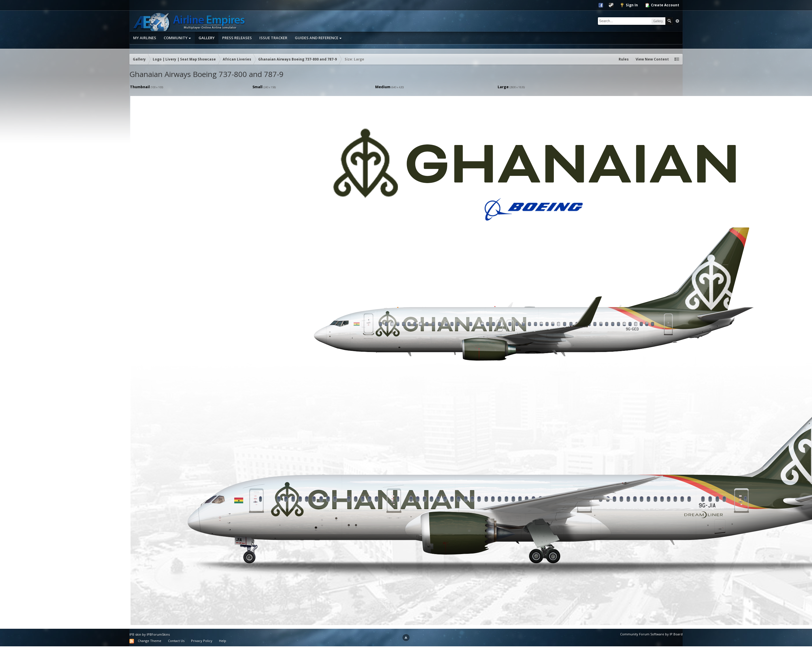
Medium (383, 87)
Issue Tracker (273, 38)
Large (503, 87)
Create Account (662, 5)
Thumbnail (140, 87)
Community (177, 38)
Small (257, 87)
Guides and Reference (318, 38)
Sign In (629, 5)
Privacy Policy (202, 641)
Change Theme (150, 641)
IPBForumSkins (158, 634)
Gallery (207, 38)
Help (223, 641)
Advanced (677, 21)
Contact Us (176, 641)
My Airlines (145, 38)
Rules (624, 59)
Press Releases (237, 38)
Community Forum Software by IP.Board (651, 634)
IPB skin (135, 634)
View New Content (652, 59)
